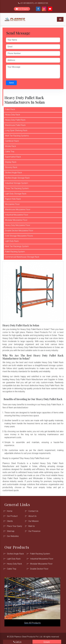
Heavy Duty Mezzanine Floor (18, 225)
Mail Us (32, 526)
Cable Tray (10, 151)
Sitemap (11, 531)
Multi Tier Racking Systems (17, 136)
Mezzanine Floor (12, 204)
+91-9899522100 (41, 3)
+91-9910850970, (27, 3)
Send (11, 83)
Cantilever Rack (12, 141)
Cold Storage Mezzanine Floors (19, 236)
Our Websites (13, 536)
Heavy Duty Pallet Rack (15, 120)
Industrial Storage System (17, 183)
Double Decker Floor (39, 569)
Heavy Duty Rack (13, 115)
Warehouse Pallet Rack (15, 125)
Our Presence (34, 531)
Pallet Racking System (15, 252)
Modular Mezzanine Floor (16, 220)
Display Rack (11, 162)
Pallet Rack (10, 109)
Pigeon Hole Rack (13, 199)
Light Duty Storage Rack (16, 194)
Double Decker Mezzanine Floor (19, 231)
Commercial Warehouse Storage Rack (22, 257)
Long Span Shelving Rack (16, 130)
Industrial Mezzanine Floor (17, 215)
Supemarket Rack (13, 157)
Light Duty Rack (12, 241)
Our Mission (34, 521)
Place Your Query (15, 526)
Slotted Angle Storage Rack (17, 178)
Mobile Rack (11, 146)
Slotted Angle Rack (14, 173)
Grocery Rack (11, 167)
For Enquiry (22, 9)
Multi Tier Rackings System (17, 246)
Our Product (12, 516)
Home (10, 511)
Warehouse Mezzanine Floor (18, 209)
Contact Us (33, 511)
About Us (32, 516)
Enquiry (47, 642)
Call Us (17, 642)
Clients (10, 521)
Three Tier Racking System (17, 188)
